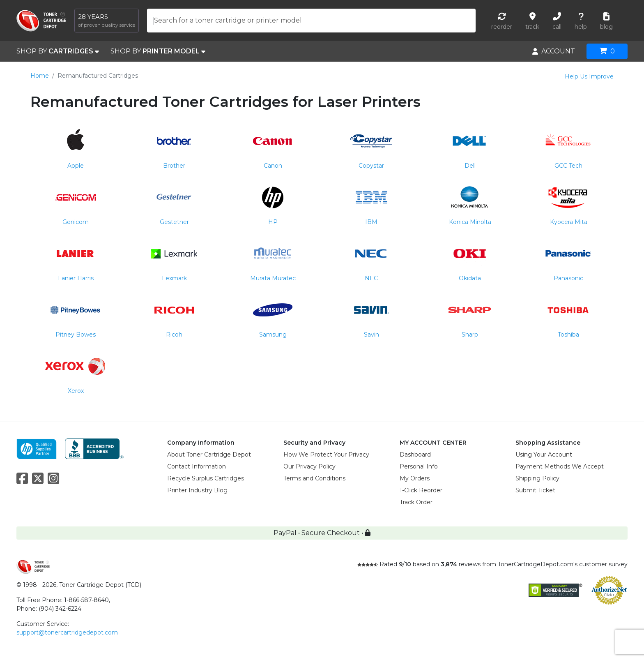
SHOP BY (58, 51)
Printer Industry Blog (197, 490)
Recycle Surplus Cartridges (206, 478)
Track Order (416, 502)
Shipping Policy (537, 478)
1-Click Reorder (421, 490)
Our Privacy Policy (309, 466)
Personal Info (419, 466)
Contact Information (197, 466)
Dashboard (415, 455)
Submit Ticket (535, 490)
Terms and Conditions (314, 478)
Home (40, 76)
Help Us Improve (589, 76)
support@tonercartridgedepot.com (67, 632)
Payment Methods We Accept (560, 466)
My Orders (415, 478)
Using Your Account (544, 455)
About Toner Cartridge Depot (209, 455)
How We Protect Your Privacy (326, 455)
